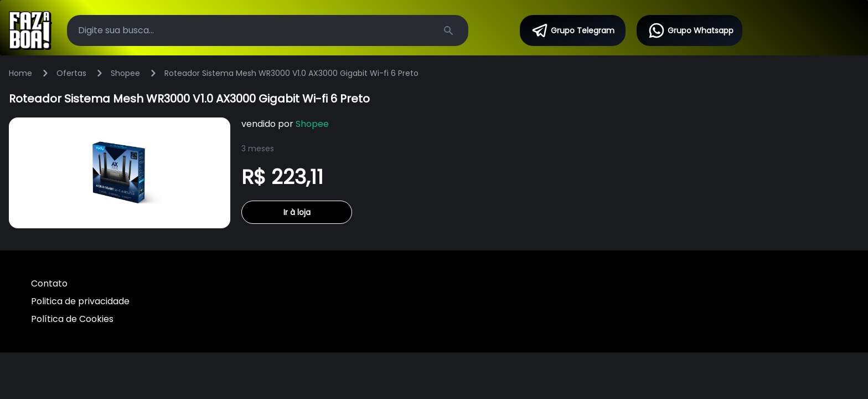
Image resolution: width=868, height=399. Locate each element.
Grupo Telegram (573, 30)
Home (20, 73)
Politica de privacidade (80, 301)
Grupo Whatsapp (691, 30)
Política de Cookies (72, 319)
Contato (49, 283)
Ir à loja (297, 212)
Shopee (125, 73)
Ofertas (71, 73)
